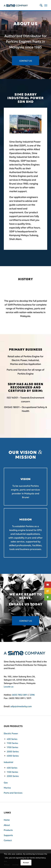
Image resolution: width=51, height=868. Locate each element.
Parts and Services (13, 793)
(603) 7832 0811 (20, 695)
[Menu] (46, 5)
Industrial (8, 762)
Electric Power (11, 733)
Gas (6, 783)
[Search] (40, 5)
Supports (8, 835)
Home (7, 820)
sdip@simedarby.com (21, 706)
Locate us (9, 687)
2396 (32, 695)
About (7, 825)
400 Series (12, 739)
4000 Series (13, 756)
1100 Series (12, 743)
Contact (8, 840)
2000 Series (13, 752)
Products (8, 830)
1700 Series (12, 747)
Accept (26, 862)
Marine (7, 788)
